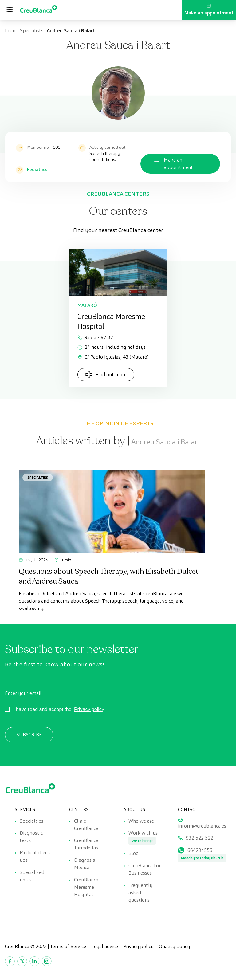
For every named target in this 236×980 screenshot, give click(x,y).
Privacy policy (89, 709)
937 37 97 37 (95, 337)
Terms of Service (68, 947)
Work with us (143, 833)
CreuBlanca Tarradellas (86, 844)
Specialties (38, 477)
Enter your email (23, 693)
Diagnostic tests (31, 837)
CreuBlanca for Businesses (145, 870)
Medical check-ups (36, 857)
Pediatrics (37, 169)
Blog (134, 854)
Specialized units (32, 876)
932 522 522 (200, 838)
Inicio (11, 31)
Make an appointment (209, 10)
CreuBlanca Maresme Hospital (86, 887)
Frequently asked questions (140, 893)
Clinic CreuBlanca (86, 825)
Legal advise (105, 947)
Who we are (141, 821)
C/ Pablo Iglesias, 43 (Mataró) (113, 357)
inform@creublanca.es (202, 826)
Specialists (32, 31)
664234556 (200, 850)
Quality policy (174, 947)
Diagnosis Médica (85, 864)
